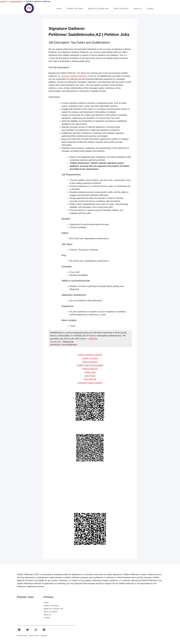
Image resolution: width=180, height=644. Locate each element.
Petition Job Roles (75, 9)
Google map (55, 342)
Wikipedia (93, 339)
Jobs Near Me (90, 379)
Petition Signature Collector (90, 355)
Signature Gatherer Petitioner (74, 76)
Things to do (68, 342)
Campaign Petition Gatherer (90, 383)
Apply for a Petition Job (98, 9)
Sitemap (44, 636)
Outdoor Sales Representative (90, 365)
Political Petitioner (90, 369)
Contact (150, 9)
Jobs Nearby (90, 376)
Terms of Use (34, 636)
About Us (137, 9)
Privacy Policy (22, 636)
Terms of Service (121, 9)
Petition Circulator (90, 358)
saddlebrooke (16, 1)
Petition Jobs (90, 372)
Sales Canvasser (90, 362)
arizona (3, 1)
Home (59, 9)
